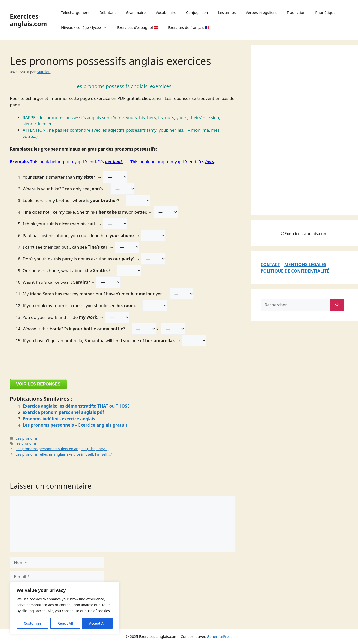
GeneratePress (220, 636)
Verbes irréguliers (261, 12)
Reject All (65, 623)
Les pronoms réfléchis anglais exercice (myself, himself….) (64, 454)
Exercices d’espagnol (137, 27)
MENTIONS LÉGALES (305, 264)
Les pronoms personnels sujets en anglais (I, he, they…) (62, 449)
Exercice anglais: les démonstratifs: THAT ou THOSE (76, 406)
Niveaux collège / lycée (87, 27)
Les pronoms (27, 438)
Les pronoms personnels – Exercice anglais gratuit (75, 425)
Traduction (296, 12)
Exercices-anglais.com (28, 20)
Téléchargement (75, 12)
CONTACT (270, 264)
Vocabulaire (166, 12)
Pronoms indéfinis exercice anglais (59, 419)
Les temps (227, 12)
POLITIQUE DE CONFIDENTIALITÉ (295, 271)
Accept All (97, 623)
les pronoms (26, 443)
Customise (33, 623)
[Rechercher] (337, 305)
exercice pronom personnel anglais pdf (63, 412)
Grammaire (136, 12)
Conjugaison (197, 12)
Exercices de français (189, 27)
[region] (65, 608)
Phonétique (325, 12)
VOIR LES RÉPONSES (38, 384)
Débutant (108, 12)
